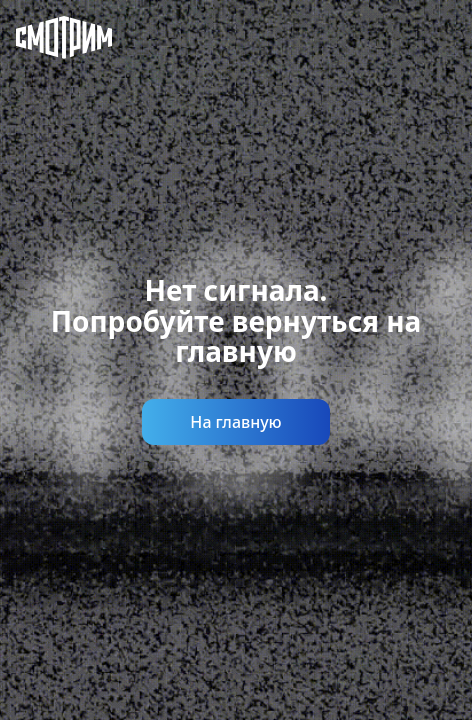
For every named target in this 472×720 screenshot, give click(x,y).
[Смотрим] (48, 40)
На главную (235, 422)
